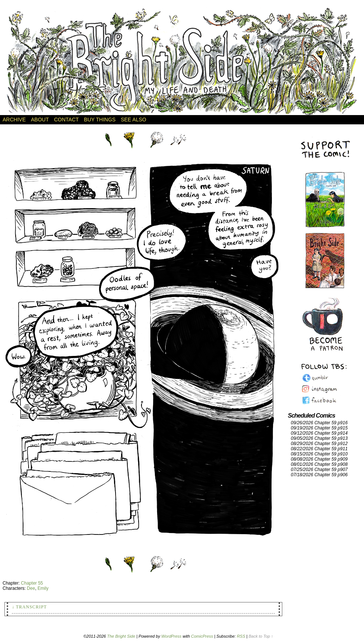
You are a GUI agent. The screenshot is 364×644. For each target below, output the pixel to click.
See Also (133, 120)
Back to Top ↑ (261, 636)
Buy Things (100, 120)
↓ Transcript (29, 607)
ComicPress (202, 636)
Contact (66, 120)
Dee (31, 588)
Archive (14, 120)
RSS (241, 636)
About (40, 120)
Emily (43, 588)
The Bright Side (182, 61)
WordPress (171, 636)
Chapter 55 (32, 583)
